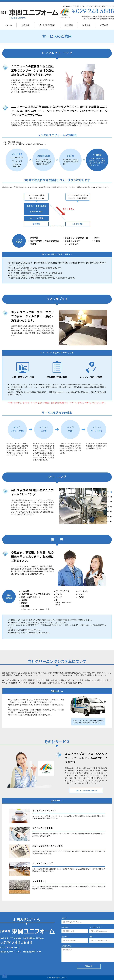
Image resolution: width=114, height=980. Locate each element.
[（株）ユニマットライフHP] (86, 791)
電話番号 (65, 937)
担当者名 (65, 927)
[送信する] (89, 966)
